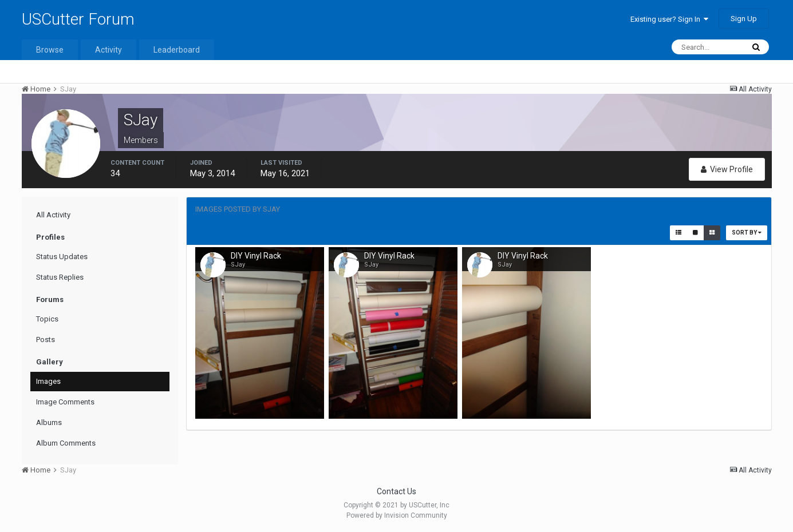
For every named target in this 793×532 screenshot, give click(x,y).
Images (48, 381)
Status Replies (60, 277)
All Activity (53, 215)
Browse (50, 50)
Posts (46, 340)
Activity (109, 50)
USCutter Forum (78, 19)
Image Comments (65, 402)
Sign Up (744, 19)
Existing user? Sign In (669, 19)
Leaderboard (177, 50)
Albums (49, 422)
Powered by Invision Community (397, 515)
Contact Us (396, 491)
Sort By (747, 233)
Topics (47, 319)
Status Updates (62, 257)
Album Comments (66, 443)
